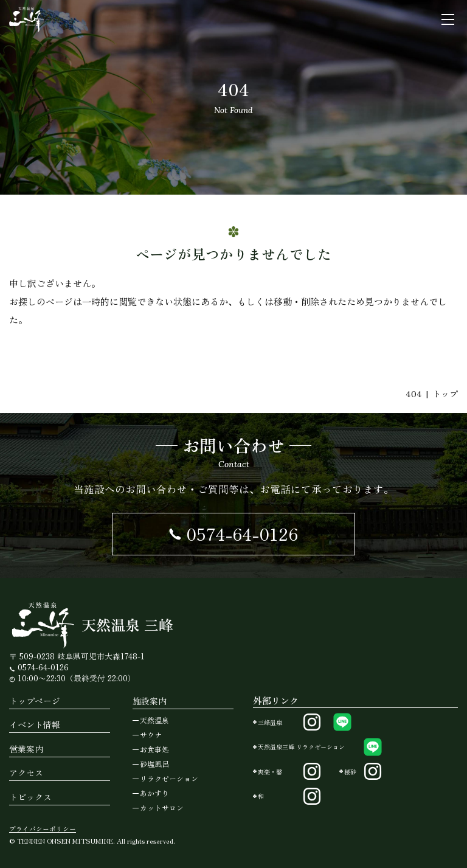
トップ (445, 394)
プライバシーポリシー (43, 829)
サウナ (151, 734)
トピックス (30, 797)
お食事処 (154, 749)
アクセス (26, 773)
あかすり (154, 793)
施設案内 (150, 701)
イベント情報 (35, 724)
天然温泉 (154, 720)
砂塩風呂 (154, 764)
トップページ (35, 701)
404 (414, 394)
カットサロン (162, 807)
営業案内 (26, 749)
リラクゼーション (169, 778)
